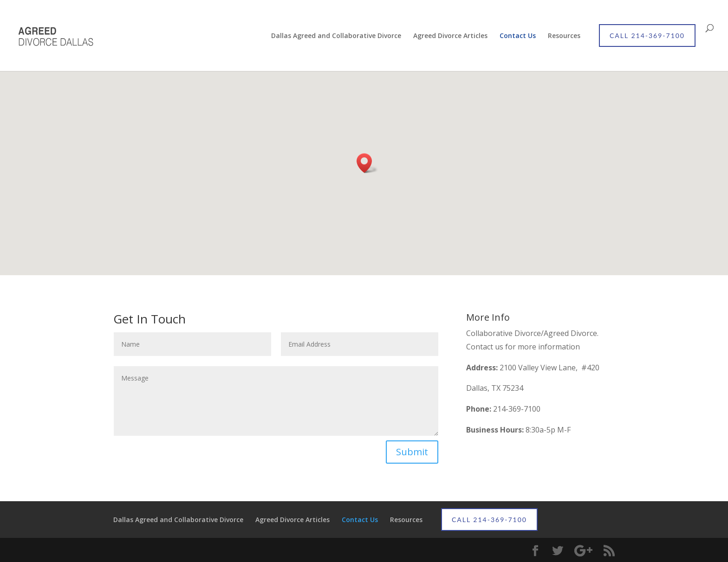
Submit (412, 452)
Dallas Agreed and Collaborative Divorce (336, 36)
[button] (367, 163)
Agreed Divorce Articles (450, 36)
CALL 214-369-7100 (647, 36)
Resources (564, 36)
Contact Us (518, 36)
